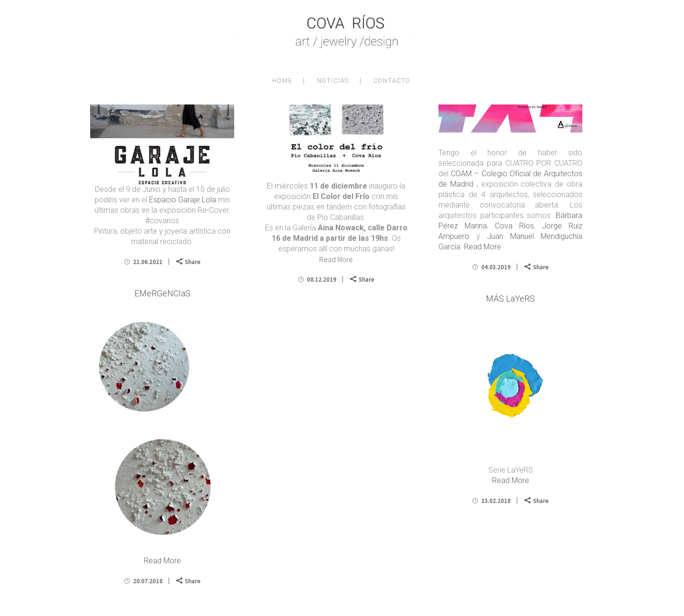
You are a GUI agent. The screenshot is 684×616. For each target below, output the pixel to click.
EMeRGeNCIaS (162, 293)
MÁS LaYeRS (510, 299)
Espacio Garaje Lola (183, 200)
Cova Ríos (514, 226)
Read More (336, 259)
